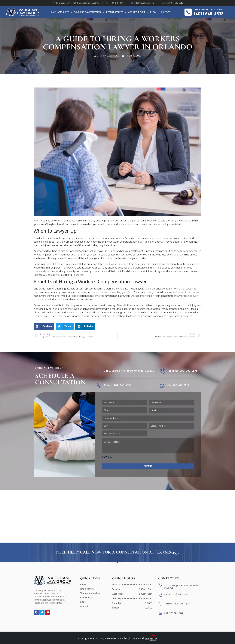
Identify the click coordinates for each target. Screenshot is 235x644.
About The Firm (138, 12)
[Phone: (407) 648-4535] (99, 386)
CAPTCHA (107, 457)
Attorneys (65, 12)
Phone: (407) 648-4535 (118, 385)
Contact (168, 12)
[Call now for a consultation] (188, 12)
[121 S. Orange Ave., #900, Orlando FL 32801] (99, 371)
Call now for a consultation (208, 10)
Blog (155, 12)
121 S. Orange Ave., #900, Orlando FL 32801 (129, 371)
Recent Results (116, 12)
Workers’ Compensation (89, 12)
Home (53, 12)
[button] (44, 326)
